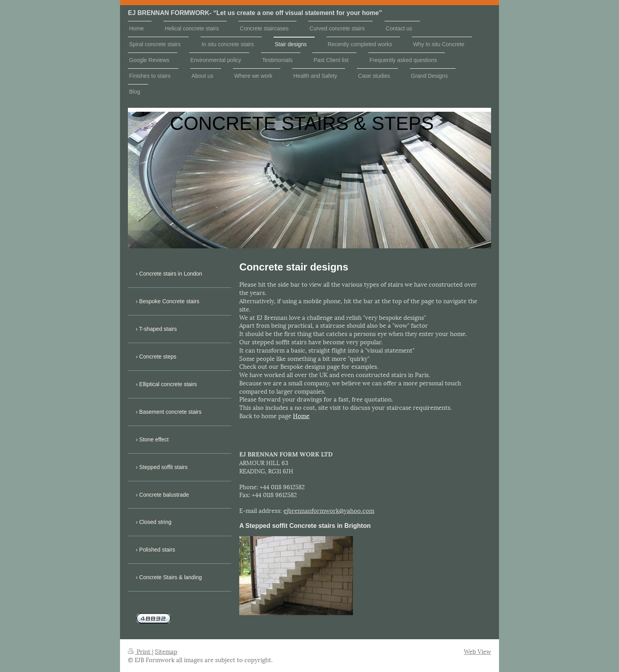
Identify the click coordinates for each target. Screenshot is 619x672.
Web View (477, 651)
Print (140, 651)
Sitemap (166, 651)
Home (301, 415)
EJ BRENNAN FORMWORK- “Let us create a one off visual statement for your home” (255, 13)
